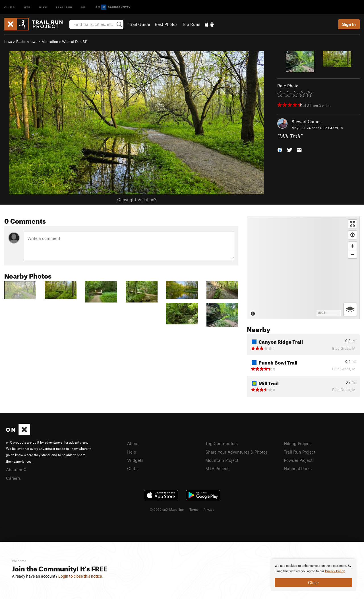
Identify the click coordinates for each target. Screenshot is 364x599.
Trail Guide (139, 24)
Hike (43, 7)
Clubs (133, 468)
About (133, 443)
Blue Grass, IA (332, 128)
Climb (10, 7)
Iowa (8, 42)
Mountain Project (222, 460)
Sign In (349, 24)
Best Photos (166, 24)
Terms (194, 509)
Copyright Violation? (137, 199)
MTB (27, 7)
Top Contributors (222, 443)
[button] (280, 150)
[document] (313, 575)
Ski (84, 7)
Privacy (209, 509)
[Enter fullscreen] (352, 224)
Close (313, 582)
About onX (16, 470)
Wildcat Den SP (75, 42)
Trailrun (64, 7)
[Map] (303, 268)
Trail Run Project (300, 452)
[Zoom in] (352, 246)
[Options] (350, 309)
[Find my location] (352, 235)
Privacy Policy (335, 571)
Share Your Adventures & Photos (236, 452)
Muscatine (50, 42)
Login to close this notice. (81, 576)
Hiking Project (297, 443)
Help (132, 452)
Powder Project (298, 460)
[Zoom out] (352, 254)
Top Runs (191, 24)
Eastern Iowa (27, 42)
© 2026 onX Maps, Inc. (167, 509)
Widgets (135, 460)
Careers (13, 478)
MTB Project (217, 468)
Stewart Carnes (306, 122)
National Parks (298, 468)
